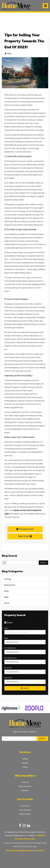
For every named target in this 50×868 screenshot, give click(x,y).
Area (6, 628)
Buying (25, 763)
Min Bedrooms (10, 648)
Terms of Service (27, 847)
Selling (25, 759)
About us (25, 782)
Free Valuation (25, 810)
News (6, 591)
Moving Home (10, 585)
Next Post (25, 536)
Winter (7, 603)
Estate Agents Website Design (19, 851)
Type (6, 638)
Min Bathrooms (10, 658)
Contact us (25, 806)
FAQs (25, 767)
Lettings (7, 579)
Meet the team (25, 786)
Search (43, 563)
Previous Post (25, 529)
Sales (9, 54)
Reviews (25, 791)
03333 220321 (25, 814)
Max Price (8, 678)
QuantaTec (39, 851)
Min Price (8, 668)
